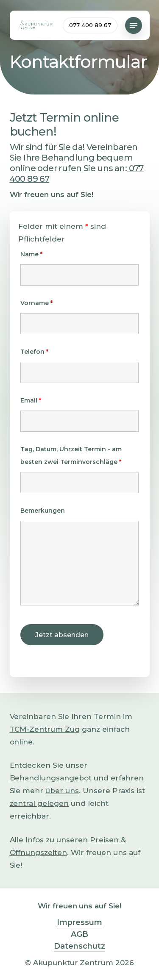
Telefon (34, 352)
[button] (134, 25)
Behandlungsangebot (51, 778)
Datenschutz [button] (79, 946)
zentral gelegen (39, 803)
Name (31, 254)
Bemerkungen (43, 511)
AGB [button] (79, 934)
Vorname (36, 303)
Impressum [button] (79, 922)
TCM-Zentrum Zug (45, 729)
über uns (62, 791)
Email (31, 400)
